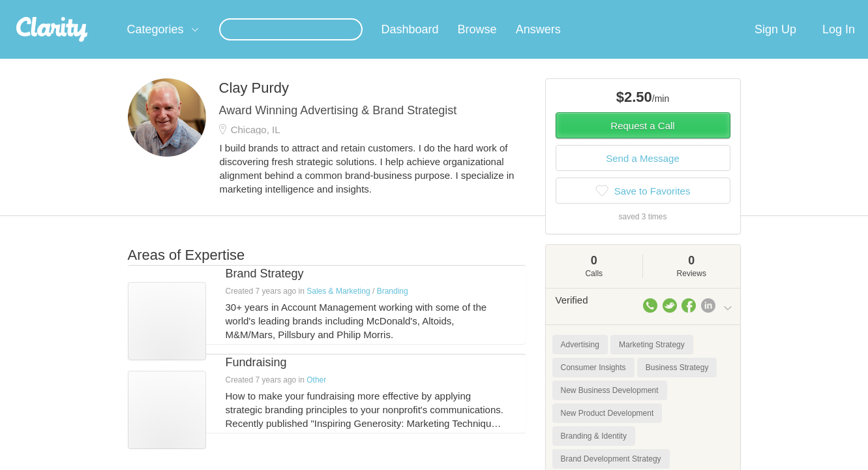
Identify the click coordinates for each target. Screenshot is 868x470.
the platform (108, 8)
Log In (839, 45)
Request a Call (642, 141)
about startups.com (779, 8)
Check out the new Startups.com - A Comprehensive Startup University (591, 8)
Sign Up (775, 45)
